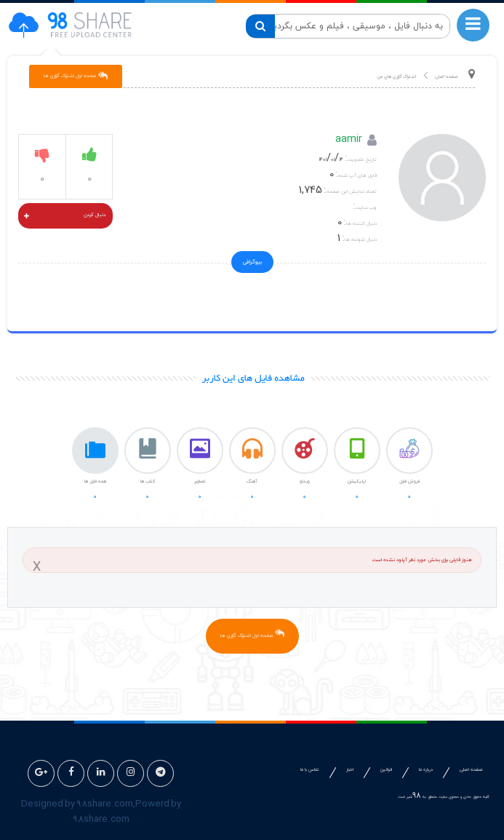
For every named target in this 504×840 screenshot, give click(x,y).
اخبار (350, 770)
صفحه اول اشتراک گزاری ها (252, 634)
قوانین (386, 770)
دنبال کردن (65, 217)
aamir (349, 141)
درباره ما (426, 770)
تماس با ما (310, 770)
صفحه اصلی (447, 77)
